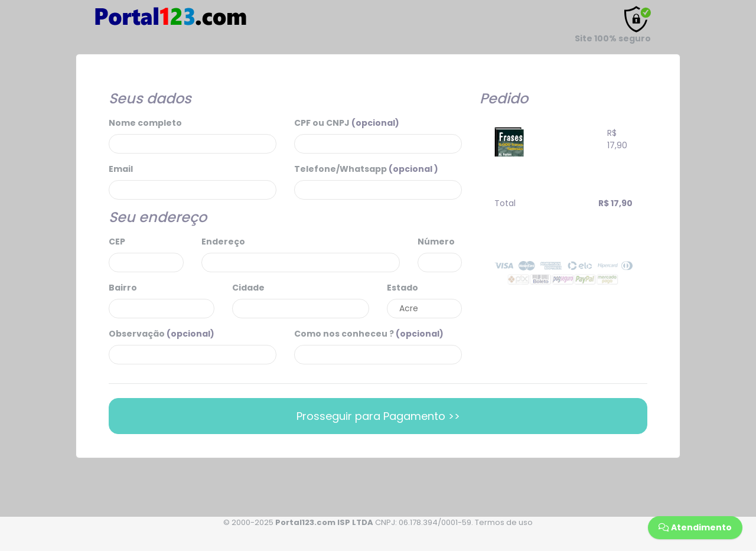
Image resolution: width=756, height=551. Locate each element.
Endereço (223, 242)
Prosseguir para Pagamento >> (378, 416)
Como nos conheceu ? (369, 334)
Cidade (248, 288)
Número (436, 242)
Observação (162, 334)
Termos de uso (504, 522)
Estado (403, 288)
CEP (117, 242)
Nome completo (145, 123)
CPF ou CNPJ (347, 123)
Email (121, 169)
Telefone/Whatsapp (366, 169)
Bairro (123, 288)
